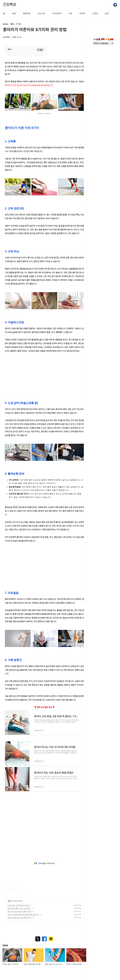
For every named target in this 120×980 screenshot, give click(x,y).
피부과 (82, 13)
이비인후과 (57, 13)
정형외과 (27, 13)
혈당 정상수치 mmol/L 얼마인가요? (19, 911)
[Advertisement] (44, 374)
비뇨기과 (41, 13)
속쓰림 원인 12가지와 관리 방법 (18, 905)
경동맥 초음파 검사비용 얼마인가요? (20, 918)
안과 (107, 13)
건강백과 (9, 5)
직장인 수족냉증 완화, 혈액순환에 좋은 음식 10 (23, 915)
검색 (110, 5)
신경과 (95, 13)
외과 (70, 13)
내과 (14, 13)
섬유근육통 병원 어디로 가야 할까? (19, 908)
